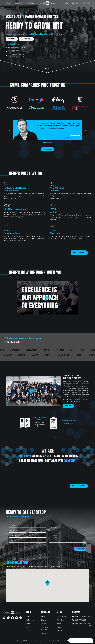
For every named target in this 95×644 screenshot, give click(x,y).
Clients (75, 3)
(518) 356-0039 (14, 51)
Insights (59, 627)
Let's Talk (12, 39)
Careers (44, 624)
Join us (68, 406)
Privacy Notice (53, 641)
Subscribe (60, 631)
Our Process (30, 620)
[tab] (44, 142)
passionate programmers (80, 397)
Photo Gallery (61, 616)
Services (64, 3)
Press (59, 624)
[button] (10, 131)
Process (30, 3)
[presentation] (22, 548)
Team (8, 3)
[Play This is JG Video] (33, 391)
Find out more (79, 253)
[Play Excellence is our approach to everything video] (47, 298)
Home (28, 616)
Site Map (44, 633)
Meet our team (78, 486)
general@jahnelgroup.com (17, 47)
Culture (18, 3)
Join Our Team (26, 39)
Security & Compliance (64, 641)
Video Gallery (61, 620)
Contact (86, 3)
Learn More (48, 149)
